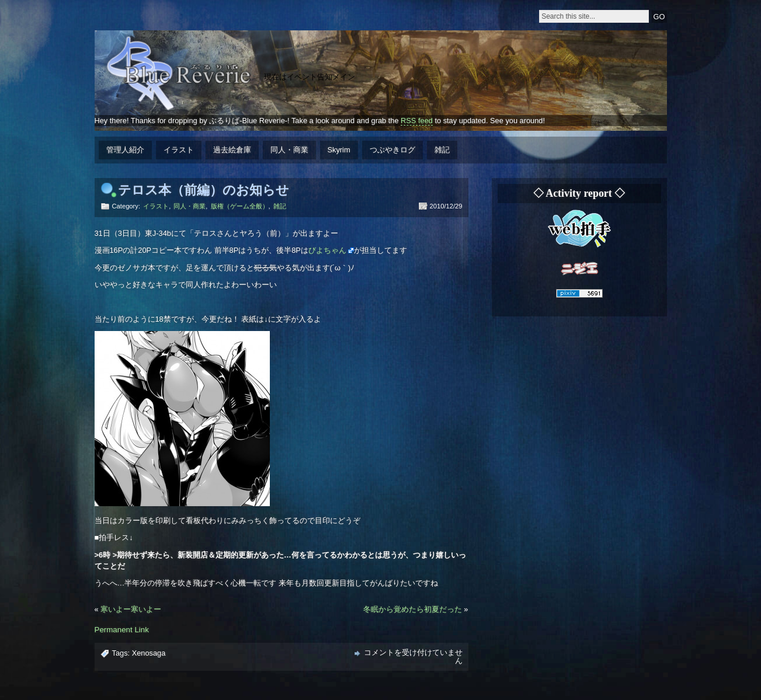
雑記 (442, 150)
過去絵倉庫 (232, 150)
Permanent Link (122, 630)
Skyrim (339, 150)
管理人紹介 (125, 150)
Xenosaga (149, 653)
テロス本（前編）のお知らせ (204, 190)
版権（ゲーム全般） (240, 206)
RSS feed (417, 121)
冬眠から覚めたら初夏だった (413, 609)
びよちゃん (327, 250)
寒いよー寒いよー (131, 609)
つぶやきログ (392, 150)
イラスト (179, 150)
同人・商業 (289, 150)
